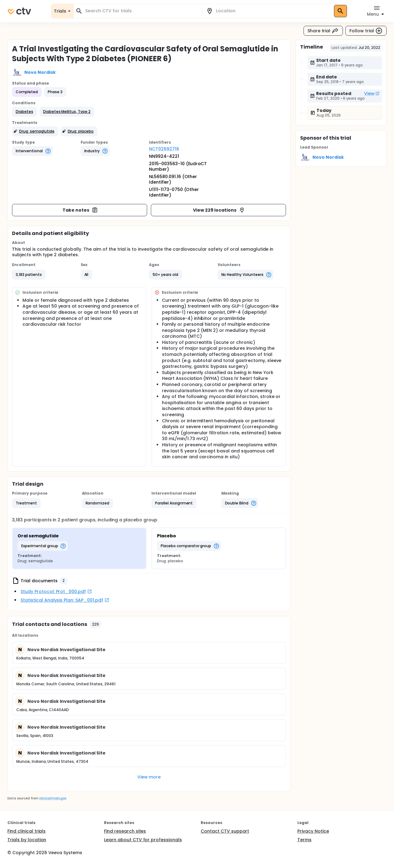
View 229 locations (219, 210)
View (372, 94)
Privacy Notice (313, 831)
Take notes (80, 210)
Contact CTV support (225, 831)
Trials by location (27, 840)
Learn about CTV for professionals (143, 840)
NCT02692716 (164, 149)
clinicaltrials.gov (53, 798)
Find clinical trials (26, 831)
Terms (304, 840)
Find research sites (125, 831)
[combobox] (141, 11)
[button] (24, 112)
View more (149, 777)
